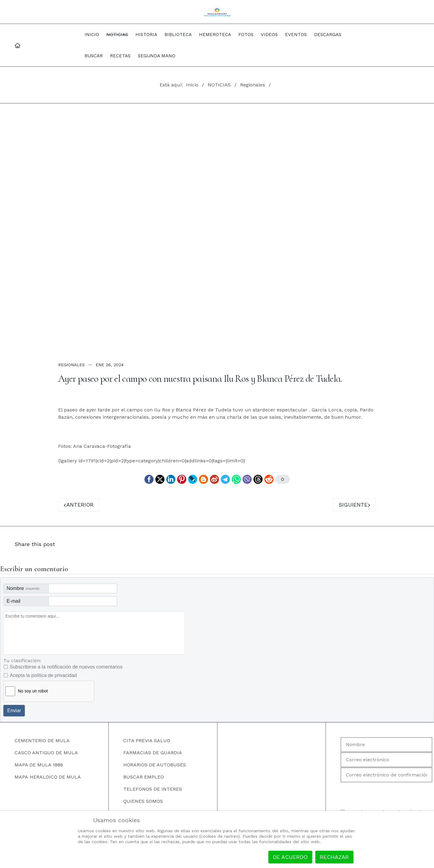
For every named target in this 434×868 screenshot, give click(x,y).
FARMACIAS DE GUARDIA (153, 753)
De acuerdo (290, 857)
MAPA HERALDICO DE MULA (48, 777)
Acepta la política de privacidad (43, 675)
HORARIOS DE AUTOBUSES (155, 765)
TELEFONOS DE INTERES (153, 789)
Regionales (71, 365)
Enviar (14, 710)
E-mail (13, 601)
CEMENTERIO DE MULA (42, 741)
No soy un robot (33, 691)
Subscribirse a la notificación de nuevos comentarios (66, 667)
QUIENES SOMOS (143, 801)
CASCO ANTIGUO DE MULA (46, 753)
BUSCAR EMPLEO (144, 777)
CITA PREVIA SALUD (147, 741)
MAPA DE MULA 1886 (39, 765)
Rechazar (334, 857)
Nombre (23, 588)
